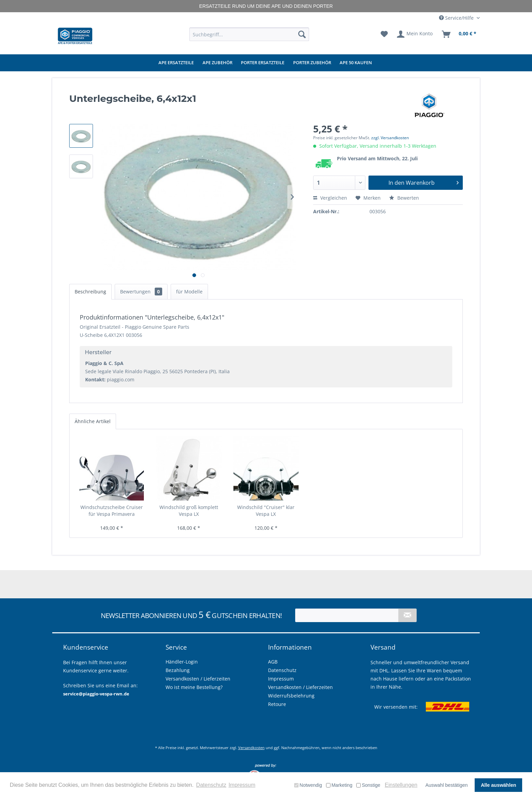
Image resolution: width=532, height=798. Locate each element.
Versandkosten (251, 748)
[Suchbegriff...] (249, 34)
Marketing (339, 785)
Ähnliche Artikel (93, 421)
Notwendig (308, 785)
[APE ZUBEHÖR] (217, 63)
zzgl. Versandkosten (390, 138)
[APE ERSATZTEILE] (176, 63)
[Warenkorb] (459, 34)
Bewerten (404, 198)
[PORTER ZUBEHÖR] (312, 63)
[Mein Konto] (415, 34)
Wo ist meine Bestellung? (194, 687)
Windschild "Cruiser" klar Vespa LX (266, 511)
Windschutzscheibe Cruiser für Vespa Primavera (112, 511)
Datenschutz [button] (211, 785)
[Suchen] (302, 34)
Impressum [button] (242, 785)
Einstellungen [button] (401, 785)
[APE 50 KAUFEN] (356, 63)
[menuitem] (249, 34)
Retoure (277, 704)
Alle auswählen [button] (498, 785)
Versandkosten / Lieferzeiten (300, 687)
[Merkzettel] (384, 34)
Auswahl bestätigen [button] (447, 785)
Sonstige (368, 785)
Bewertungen (141, 292)
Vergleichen (330, 198)
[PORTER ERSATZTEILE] (263, 63)
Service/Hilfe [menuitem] (457, 18)
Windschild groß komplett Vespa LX (189, 511)
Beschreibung (90, 292)
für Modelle (189, 292)
